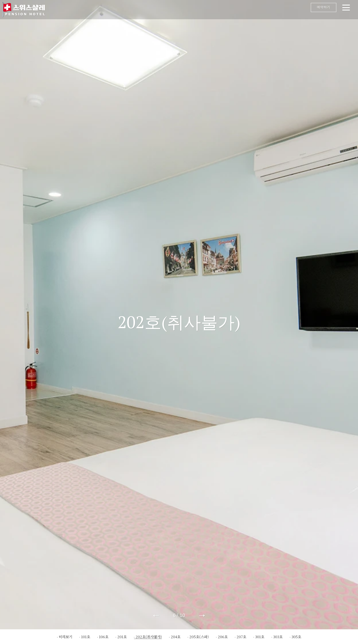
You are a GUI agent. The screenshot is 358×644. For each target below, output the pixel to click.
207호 (241, 637)
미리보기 (66, 637)
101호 (86, 637)
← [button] (156, 615)
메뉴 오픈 (203, 10)
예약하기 (318, 9)
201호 (122, 637)
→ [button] (202, 615)
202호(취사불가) (149, 637)
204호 (176, 637)
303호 (278, 637)
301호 (260, 637)
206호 (223, 637)
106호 (104, 637)
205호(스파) (199, 637)
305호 (296, 637)
